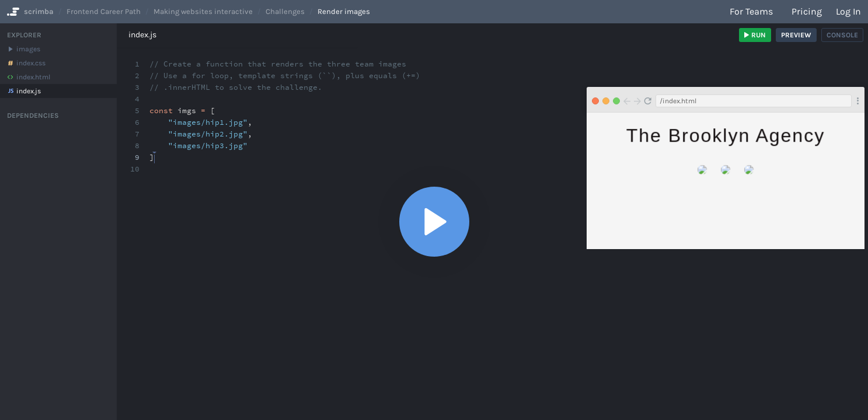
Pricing (807, 11)
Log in (848, 11)
